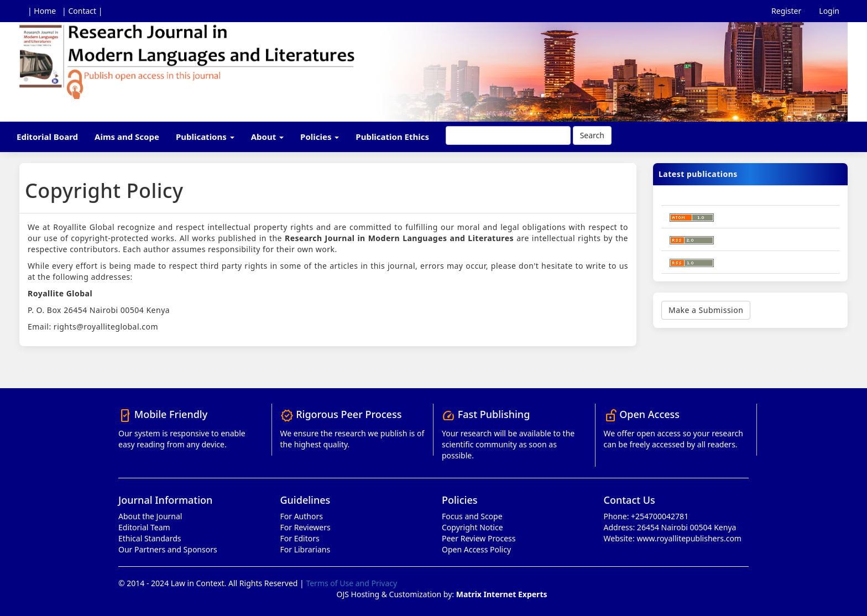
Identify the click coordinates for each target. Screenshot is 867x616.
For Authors (302, 516)
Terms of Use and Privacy (351, 583)
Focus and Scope (472, 516)
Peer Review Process (479, 538)
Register (786, 11)
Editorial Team (144, 527)
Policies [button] (320, 137)
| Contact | (82, 11)
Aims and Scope (127, 137)
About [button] (267, 137)
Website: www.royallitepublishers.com (673, 538)
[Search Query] (508, 135)
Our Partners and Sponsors (168, 549)
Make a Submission (706, 310)
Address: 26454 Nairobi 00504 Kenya (670, 527)
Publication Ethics (392, 137)
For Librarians (305, 549)
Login (829, 11)
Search (592, 135)
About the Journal (150, 516)
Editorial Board (47, 137)
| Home (42, 11)
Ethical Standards (150, 538)
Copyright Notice (472, 527)
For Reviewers (305, 527)
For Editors (300, 538)
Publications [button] (205, 137)
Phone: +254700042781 (646, 516)
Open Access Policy (476, 549)
